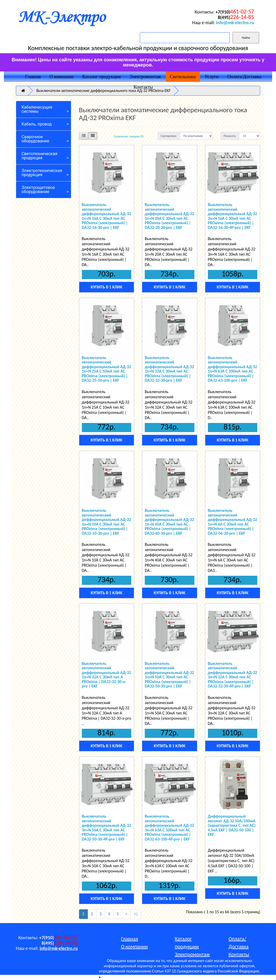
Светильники (183, 77)
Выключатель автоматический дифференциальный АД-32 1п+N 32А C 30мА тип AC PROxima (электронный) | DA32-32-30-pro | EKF (169, 369)
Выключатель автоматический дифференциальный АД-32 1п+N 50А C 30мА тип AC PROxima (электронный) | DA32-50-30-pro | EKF (169, 675)
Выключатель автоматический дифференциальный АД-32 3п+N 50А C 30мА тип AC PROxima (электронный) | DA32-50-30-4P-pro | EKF (107, 828)
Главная (33, 77)
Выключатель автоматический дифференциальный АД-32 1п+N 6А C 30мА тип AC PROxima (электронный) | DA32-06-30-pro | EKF (233, 522)
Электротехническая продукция (42, 173)
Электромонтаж (145, 77)
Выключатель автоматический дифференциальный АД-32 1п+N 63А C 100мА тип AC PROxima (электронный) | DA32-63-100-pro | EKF (233, 369)
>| (136, 914)
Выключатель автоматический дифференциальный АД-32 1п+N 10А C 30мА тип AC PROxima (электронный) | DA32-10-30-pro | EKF (107, 522)
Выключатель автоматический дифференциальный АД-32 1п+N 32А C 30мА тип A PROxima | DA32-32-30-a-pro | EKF (107, 675)
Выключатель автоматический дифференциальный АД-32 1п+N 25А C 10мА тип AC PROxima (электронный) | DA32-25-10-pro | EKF (107, 369)
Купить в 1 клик (106, 287)
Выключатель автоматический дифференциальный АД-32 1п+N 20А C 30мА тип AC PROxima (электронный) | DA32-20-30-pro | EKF (169, 216)
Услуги (212, 77)
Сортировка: (169, 136)
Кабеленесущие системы (37, 109)
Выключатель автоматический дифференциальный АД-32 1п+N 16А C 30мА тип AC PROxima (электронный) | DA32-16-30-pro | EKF (107, 216)
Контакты (143, 87)
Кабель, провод (37, 124)
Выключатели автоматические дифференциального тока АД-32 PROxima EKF (104, 91)
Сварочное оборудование (35, 139)
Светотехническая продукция (40, 156)
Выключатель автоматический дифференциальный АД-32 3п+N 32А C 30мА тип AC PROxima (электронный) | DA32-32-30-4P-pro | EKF (233, 675)
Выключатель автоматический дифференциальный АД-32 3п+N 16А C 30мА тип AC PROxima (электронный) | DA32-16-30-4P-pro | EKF (233, 216)
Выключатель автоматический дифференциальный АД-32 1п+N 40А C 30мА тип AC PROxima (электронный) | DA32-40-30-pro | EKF (169, 522)
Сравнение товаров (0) (129, 136)
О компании (62, 77)
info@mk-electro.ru (235, 23)
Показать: (230, 136)
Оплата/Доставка (244, 77)
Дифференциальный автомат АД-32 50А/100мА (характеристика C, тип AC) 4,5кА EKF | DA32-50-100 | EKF (232, 825)
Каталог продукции (101, 77)
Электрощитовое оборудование (38, 190)
